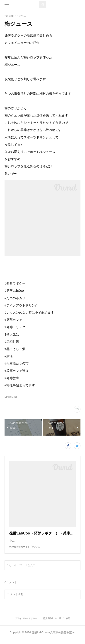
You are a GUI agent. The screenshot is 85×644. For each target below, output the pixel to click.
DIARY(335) (11, 397)
